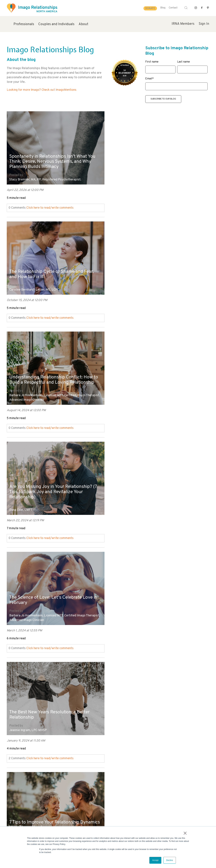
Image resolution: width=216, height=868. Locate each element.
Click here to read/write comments (50, 207)
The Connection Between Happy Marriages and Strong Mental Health (155, 599)
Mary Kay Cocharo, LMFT (128, 615)
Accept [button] (155, 860)
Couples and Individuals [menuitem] (56, 24)
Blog (163, 8)
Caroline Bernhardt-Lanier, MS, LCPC (136, 179)
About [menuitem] (83, 24)
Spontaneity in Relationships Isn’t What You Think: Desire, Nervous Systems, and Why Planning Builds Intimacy (54, 160)
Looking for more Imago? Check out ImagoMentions (42, 90)
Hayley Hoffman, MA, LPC (27, 506)
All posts (13, 768)
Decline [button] (170, 860)
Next (10, 772)
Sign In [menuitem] (204, 24)
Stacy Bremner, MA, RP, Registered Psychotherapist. (45, 179)
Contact (173, 8)
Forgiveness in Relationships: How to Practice (148, 708)
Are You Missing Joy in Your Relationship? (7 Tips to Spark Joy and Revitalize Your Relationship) (150, 269)
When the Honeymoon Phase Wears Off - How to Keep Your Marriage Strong (52, 708)
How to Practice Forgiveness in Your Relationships (47, 599)
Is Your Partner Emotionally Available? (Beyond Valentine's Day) (150, 490)
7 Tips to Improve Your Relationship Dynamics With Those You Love (46, 490)
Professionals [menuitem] (24, 24)
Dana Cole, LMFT (122, 288)
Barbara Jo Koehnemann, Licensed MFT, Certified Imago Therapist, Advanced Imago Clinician (55, 285)
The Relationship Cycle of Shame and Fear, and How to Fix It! (155, 163)
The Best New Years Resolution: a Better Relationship (153, 381)
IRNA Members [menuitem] (183, 24)
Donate (150, 9)
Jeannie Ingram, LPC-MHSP (129, 397)
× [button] (185, 833)
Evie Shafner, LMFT (124, 506)
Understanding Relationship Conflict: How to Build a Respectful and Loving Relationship (53, 265)
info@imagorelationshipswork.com (25, 825)
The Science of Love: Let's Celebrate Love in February (53, 376)
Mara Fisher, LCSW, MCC (26, 615)
